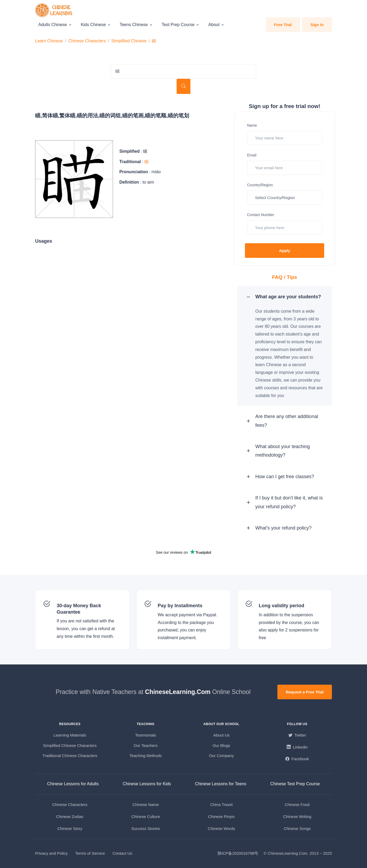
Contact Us (122, 853)
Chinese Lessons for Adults (73, 784)
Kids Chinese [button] (93, 25)
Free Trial (283, 25)
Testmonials (146, 735)
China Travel (221, 805)
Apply (285, 251)
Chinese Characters (87, 41)
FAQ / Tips (285, 277)
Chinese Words (221, 828)
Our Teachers (146, 745)
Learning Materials (70, 735)
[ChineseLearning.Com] (54, 10)
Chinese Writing (297, 817)
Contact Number (261, 215)
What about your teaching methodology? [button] (283, 451)
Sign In (317, 25)
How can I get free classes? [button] (285, 477)
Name (252, 125)
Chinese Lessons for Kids (147, 784)
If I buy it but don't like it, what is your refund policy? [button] (289, 502)
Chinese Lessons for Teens (221, 784)
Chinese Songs (297, 828)
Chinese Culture (146, 817)
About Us (222, 735)
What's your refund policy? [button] (283, 528)
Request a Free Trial (305, 692)
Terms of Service (90, 853)
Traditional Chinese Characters (70, 756)
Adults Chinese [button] (53, 25)
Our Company (221, 756)
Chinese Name (146, 805)
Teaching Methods (146, 756)
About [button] (214, 25)
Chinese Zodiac (70, 817)
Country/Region (260, 185)
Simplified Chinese (129, 41)
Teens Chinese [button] (134, 25)
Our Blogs (221, 745)
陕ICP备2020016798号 (238, 853)
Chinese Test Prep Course (295, 784)
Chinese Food (297, 805)
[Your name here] (285, 138)
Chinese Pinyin (221, 817)
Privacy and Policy (51, 853)
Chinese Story (70, 828)
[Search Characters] (183, 71)
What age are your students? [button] (288, 297)
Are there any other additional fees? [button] (287, 421)
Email (252, 155)
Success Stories (146, 828)
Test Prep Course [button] (178, 25)
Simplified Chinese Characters (70, 745)
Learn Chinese (49, 41)
